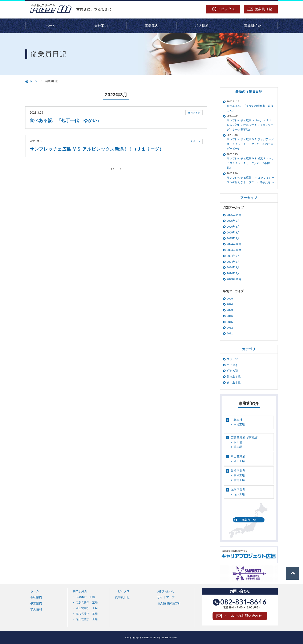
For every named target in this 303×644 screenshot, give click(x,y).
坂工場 (238, 442)
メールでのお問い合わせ (240, 617)
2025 (230, 299)
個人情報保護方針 (169, 603)
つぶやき (232, 365)
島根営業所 (238, 471)
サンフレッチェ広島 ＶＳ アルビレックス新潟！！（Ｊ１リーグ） (97, 149)
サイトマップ (166, 597)
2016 (230, 316)
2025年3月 (233, 233)
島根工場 (239, 475)
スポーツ (195, 141)
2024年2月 (233, 273)
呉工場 (238, 447)
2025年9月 (233, 221)
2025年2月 (233, 238)
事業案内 (151, 26)
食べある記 (194, 113)
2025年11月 (234, 215)
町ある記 (232, 371)
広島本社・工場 (85, 597)
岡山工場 (239, 461)
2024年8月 (233, 262)
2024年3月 (233, 267)
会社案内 (101, 26)
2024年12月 (234, 244)
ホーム (50, 26)
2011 (230, 333)
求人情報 (202, 26)
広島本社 (237, 420)
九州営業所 (238, 490)
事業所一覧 (249, 520)
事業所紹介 (252, 26)
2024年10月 (234, 250)
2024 (230, 304)
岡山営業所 (238, 456)
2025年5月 (233, 227)
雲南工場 (239, 480)
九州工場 (239, 494)
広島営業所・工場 (87, 603)
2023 (230, 310)
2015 (230, 322)
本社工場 (239, 425)
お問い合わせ (166, 591)
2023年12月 (234, 279)
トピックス (223, 9)
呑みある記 (234, 377)
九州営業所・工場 (87, 619)
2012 (230, 328)
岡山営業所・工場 (87, 608)
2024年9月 (233, 256)
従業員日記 (261, 9)
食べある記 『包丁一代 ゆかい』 (66, 120)
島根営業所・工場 (87, 614)
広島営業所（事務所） (245, 437)
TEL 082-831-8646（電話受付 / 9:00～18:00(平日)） (240, 604)
